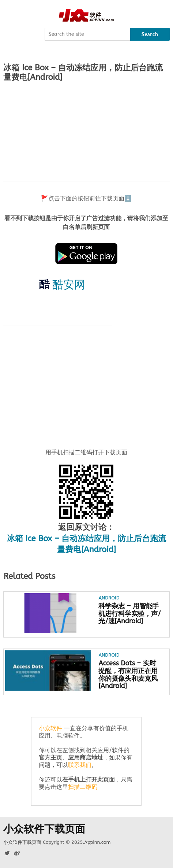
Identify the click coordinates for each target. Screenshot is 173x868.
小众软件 (50, 728)
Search (150, 34)
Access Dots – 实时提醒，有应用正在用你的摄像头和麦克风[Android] (128, 675)
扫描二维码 (83, 787)
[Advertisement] (86, 132)
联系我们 (80, 765)
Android (109, 598)
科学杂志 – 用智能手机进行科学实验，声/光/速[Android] (129, 614)
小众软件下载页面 (44, 829)
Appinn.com (97, 842)
